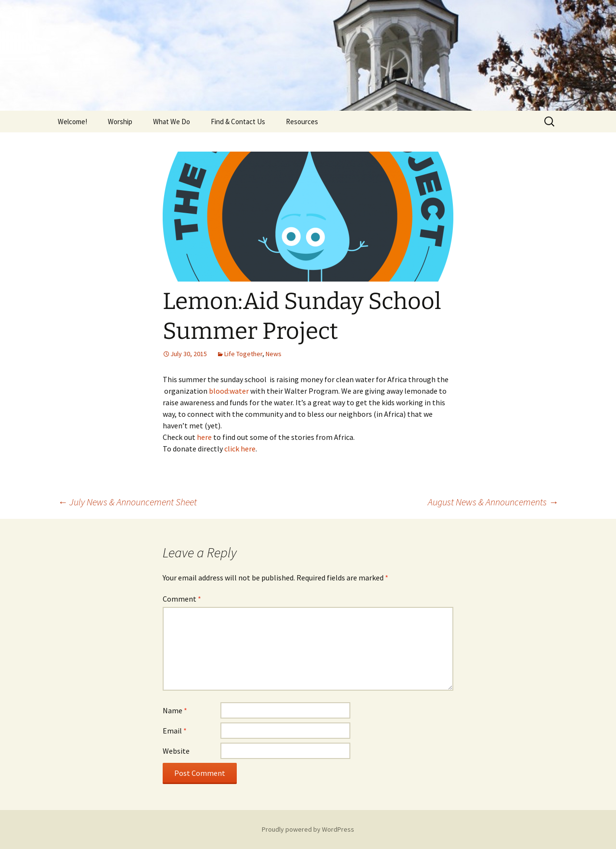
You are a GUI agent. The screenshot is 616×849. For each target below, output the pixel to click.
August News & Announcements (493, 502)
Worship (120, 122)
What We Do (172, 122)
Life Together (243, 354)
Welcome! (72, 122)
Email (175, 731)
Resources (302, 122)
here (204, 437)
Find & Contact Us (238, 122)
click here (240, 449)
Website (176, 751)
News (274, 354)
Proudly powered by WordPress (308, 829)
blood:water (230, 391)
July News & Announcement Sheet (127, 502)
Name (175, 710)
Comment (182, 599)
